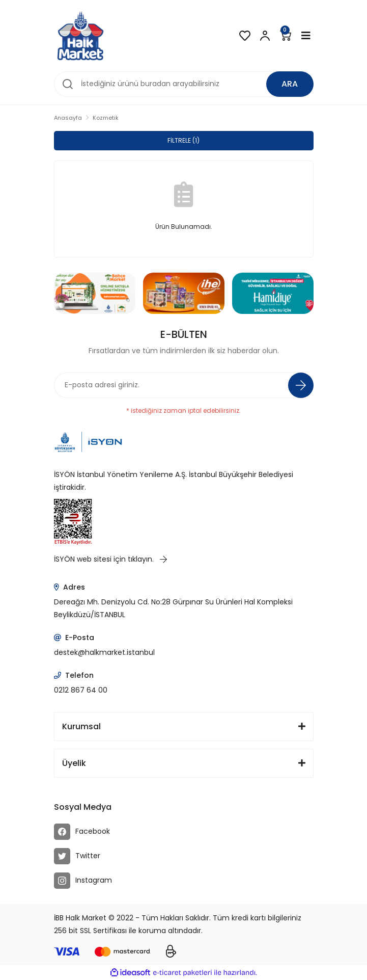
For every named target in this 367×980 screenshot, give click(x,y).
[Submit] (301, 385)
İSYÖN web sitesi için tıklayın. (110, 559)
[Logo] (80, 36)
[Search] (184, 84)
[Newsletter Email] (184, 385)
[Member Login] (265, 36)
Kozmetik (106, 118)
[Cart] (286, 36)
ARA (290, 84)
